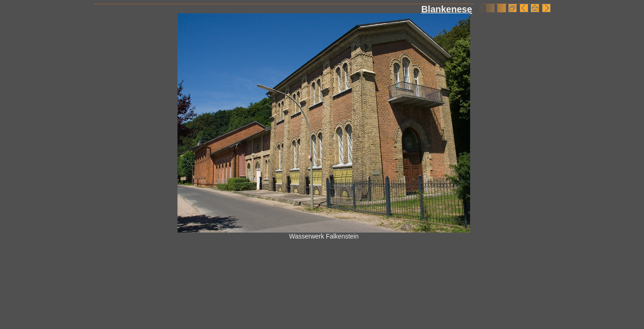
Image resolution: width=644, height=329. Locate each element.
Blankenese (447, 9)
